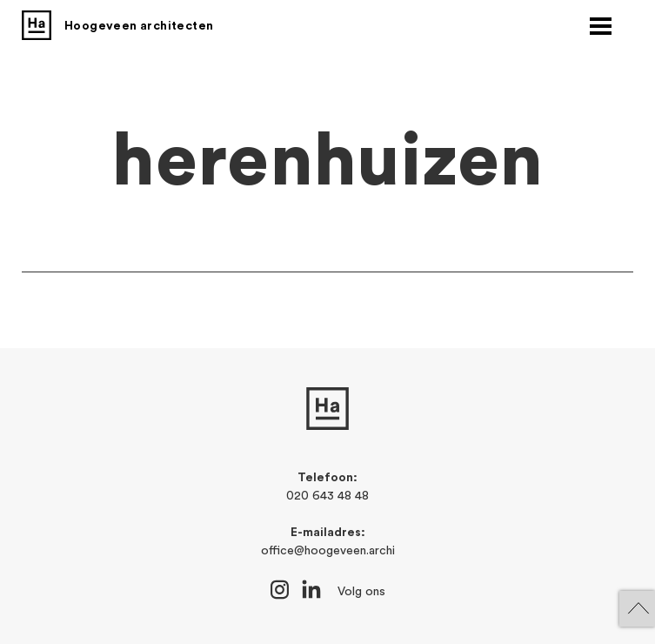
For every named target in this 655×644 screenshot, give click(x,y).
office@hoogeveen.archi (328, 551)
